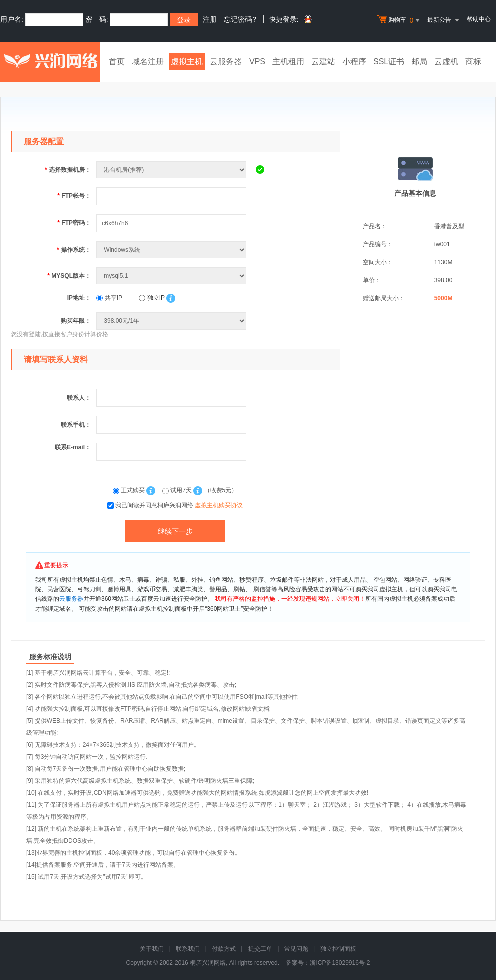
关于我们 (152, 949)
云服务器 (226, 61)
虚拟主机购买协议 (219, 505)
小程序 (354, 61)
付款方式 (224, 949)
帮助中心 (479, 19)
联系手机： (76, 425)
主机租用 (288, 61)
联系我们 (188, 949)
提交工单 (260, 949)
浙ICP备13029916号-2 (340, 963)
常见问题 (296, 949)
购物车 (400, 20)
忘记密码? (240, 19)
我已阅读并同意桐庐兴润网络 (179, 505)
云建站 (323, 61)
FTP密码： (74, 223)
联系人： (79, 398)
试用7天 (178, 490)
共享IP (109, 298)
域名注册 (148, 61)
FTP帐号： (74, 196)
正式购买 (130, 490)
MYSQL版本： (69, 276)
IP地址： (79, 298)
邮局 (419, 61)
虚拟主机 (187, 61)
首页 (117, 61)
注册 (210, 19)
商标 (473, 61)
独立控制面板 (338, 949)
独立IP (152, 298)
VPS (257, 61)
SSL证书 (389, 61)
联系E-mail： (73, 447)
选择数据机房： (68, 170)
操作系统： (74, 250)
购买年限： (76, 321)
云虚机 (446, 61)
